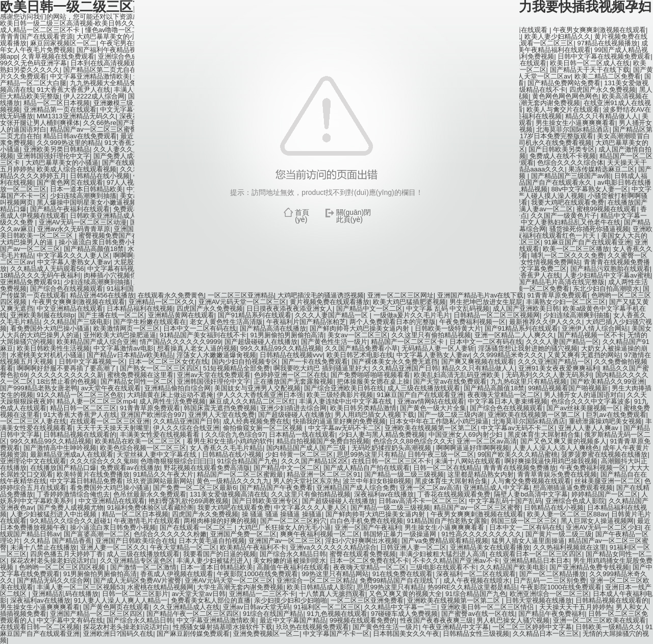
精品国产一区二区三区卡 (408, 342)
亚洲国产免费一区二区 (243, 534)
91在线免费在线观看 (403, 574)
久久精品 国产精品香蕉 (58, 541)
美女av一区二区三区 (358, 335)
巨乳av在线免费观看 (616, 415)
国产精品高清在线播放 (273, 328)
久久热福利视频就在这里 (570, 547)
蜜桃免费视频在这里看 (140, 375)
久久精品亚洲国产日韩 (405, 368)
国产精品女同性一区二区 (137, 381)
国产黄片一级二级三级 (559, 534)
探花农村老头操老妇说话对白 (53, 561)
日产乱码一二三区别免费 (550, 580)
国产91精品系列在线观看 (255, 315)
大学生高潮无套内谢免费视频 (240, 587)
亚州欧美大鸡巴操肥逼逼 (120, 335)
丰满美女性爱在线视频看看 (161, 435)
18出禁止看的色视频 (67, 381)
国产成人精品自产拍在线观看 (367, 468)
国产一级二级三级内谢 (451, 415)
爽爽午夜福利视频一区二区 (320, 534)
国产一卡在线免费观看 (315, 362)
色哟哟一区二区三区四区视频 (63, 567)
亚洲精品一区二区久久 (162, 302)
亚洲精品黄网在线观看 (181, 315)
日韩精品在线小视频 (232, 454)
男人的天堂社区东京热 (306, 481)
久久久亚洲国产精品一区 (554, 362)
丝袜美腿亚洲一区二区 (608, 481)
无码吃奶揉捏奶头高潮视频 (392, 448)
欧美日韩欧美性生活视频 (53, 348)
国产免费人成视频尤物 (70, 507)
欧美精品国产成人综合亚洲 (96, 342)
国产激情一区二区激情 (143, 567)
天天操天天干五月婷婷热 (576, 607)
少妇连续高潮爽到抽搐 (576, 315)
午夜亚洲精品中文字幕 (456, 627)
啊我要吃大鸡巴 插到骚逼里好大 (321, 368)
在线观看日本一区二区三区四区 (536, 554)
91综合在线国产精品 (273, 614)
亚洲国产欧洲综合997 (153, 415)
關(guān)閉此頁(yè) (354, 216)
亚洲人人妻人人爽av (589, 428)
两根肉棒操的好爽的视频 (220, 521)
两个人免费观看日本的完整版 (393, 322)
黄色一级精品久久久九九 (233, 481)
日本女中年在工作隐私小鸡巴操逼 (439, 421)
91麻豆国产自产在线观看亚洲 (420, 395)
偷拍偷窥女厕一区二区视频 (264, 428)
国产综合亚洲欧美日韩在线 (344, 388)
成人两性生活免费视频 (172, 401)
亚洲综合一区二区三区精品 (316, 580)
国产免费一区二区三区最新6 (195, 488)
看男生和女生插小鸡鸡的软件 (230, 441)
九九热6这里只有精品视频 (529, 381)
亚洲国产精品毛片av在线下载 (481, 295)
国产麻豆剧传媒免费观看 (193, 634)
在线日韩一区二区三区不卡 (391, 461)
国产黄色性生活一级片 (334, 342)
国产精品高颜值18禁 (494, 388)
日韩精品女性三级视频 (476, 634)
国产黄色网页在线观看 (116, 607)
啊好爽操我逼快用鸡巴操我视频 (551, 461)
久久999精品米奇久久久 (508, 355)
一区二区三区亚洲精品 (241, 295)
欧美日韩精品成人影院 (320, 587)
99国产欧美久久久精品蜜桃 (518, 454)
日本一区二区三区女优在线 (168, 362)
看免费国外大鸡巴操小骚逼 (50, 328)
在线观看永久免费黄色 (171, 295)
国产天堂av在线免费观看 (450, 381)
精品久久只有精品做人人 (478, 368)
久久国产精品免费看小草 (361, 348)
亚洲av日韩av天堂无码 (256, 607)
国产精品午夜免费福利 (551, 614)
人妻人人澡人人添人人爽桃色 (556, 448)
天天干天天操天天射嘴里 (113, 428)
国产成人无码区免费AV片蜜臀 (137, 580)
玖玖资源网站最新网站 (160, 481)
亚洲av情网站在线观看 (431, 401)
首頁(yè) (302, 216)
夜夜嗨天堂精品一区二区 (504, 395)
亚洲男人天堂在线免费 (221, 415)
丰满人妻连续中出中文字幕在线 (346, 401)
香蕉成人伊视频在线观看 (177, 574)
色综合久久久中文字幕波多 (591, 401)
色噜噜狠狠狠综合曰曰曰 (177, 461)
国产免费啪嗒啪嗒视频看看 (370, 375)
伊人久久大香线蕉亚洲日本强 (260, 395)
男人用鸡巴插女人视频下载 (374, 415)
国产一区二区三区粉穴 (293, 521)
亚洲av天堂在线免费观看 (214, 375)
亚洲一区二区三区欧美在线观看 (599, 620)
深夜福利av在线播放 (384, 494)
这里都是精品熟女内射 (481, 474)
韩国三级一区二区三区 (524, 521)
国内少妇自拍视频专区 (245, 362)
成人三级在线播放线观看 (424, 388)
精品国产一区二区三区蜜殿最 (240, 474)
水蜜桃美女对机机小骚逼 (47, 355)
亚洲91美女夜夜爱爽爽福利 (558, 368)
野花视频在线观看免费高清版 (207, 468)
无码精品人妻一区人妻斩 (438, 348)
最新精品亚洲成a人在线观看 (72, 454)
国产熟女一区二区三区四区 (160, 368)
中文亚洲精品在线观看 (70, 308)
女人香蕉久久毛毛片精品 (226, 448)
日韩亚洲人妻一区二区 (413, 547)
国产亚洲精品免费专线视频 (589, 567)
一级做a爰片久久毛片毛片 (412, 315)
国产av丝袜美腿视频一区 (583, 408)
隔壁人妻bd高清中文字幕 (531, 494)
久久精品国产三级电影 (77, 322)
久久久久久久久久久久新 (67, 375)
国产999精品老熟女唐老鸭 (39, 388)
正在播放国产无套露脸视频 (293, 381)
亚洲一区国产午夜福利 (368, 527)
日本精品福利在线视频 (140, 308)
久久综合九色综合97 (235, 435)
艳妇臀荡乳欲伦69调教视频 (189, 501)
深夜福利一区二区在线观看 (476, 574)
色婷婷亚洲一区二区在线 (291, 375)
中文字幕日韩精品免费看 (86, 481)
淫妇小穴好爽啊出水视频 (361, 541)
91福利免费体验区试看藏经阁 (150, 507)
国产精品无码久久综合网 (53, 580)
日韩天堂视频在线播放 (539, 600)
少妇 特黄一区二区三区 (299, 454)
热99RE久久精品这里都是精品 (472, 587)
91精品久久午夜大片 (163, 474)
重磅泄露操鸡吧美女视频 (605, 421)
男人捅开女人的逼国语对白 (584, 395)
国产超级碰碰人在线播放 (261, 342)
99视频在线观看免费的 (363, 620)
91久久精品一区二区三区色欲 (80, 395)
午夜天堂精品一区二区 (183, 547)
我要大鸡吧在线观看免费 (234, 507)
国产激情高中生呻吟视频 (60, 448)
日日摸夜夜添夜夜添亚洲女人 (290, 308)
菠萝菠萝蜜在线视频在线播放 (604, 454)
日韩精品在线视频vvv (291, 355)
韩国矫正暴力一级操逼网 (401, 534)
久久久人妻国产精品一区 (332, 315)
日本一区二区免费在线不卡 (369, 561)
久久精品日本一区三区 (546, 634)
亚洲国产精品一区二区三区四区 (96, 614)
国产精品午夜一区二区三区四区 (193, 614)
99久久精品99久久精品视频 (281, 348)
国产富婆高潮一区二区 (97, 534)
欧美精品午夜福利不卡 (253, 547)
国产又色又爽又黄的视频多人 (563, 441)
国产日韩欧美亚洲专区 (265, 501)
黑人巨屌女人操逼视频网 (597, 521)
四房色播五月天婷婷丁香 (67, 554)
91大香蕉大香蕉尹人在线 (80, 415)
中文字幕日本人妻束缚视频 (508, 401)
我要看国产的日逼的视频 (220, 554)
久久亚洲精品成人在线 (186, 607)
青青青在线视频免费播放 (520, 468)
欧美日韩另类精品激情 (363, 408)
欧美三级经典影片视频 (340, 395)
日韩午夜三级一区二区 (441, 454)
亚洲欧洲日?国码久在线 (118, 634)
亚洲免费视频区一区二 (266, 634)
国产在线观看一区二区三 (197, 527)
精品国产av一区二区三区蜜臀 (477, 507)
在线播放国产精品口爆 (63, 468)
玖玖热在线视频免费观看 (312, 627)
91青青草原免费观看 (557, 295)
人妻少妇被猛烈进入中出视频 (54, 514)
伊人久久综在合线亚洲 (186, 428)
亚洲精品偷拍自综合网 (178, 388)
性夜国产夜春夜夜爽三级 (436, 620)
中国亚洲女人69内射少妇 (466, 435)
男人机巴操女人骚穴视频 (513, 620)
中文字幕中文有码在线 (70, 620)
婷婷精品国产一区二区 (605, 494)
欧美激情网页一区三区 (127, 328)
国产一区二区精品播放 (552, 574)
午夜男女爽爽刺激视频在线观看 (79, 302)
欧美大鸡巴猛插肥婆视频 (409, 302)
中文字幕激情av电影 (123, 348)
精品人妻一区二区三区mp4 (96, 401)
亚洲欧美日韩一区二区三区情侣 (488, 607)
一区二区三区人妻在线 (33, 421)
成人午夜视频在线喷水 (476, 580)
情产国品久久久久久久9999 (180, 342)
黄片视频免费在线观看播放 (330, 302)
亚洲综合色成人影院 (575, 501)
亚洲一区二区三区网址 (400, 295)
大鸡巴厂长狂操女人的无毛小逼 (285, 527)
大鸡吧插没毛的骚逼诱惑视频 (321, 295)
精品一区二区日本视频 (135, 514)
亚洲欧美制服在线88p (42, 315)
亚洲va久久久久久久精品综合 (333, 547)
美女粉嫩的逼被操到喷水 (290, 561)
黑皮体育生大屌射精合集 (544, 435)
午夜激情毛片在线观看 (147, 521)
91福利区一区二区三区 (327, 607)
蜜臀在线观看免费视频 (363, 554)
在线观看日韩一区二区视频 (40, 627)
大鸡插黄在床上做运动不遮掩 (170, 395)
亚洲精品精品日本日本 (536, 561)
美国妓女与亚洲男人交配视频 (257, 388)
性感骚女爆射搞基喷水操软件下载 (223, 627)
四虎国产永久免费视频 (210, 308)
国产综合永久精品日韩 (293, 554)
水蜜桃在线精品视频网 (160, 587)
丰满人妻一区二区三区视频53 (80, 587)
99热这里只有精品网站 (335, 574)
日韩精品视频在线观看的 (80, 435)
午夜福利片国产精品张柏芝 (306, 322)
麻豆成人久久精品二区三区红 (252, 401)
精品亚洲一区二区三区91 (323, 474)
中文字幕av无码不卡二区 (345, 428)
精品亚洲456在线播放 (102, 295)
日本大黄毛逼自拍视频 (212, 541)
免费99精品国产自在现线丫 (400, 580)
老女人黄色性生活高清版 (226, 322)
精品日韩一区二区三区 (83, 408)
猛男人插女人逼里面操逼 (528, 541)
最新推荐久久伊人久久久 (546, 322)
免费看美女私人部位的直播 (211, 600)
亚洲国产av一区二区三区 (285, 541)
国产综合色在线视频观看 (506, 408)
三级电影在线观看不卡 (443, 567)
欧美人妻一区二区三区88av (567, 514)
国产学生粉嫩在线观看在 (150, 322)
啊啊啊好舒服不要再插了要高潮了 (67, 368)
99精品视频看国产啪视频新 (568, 388)
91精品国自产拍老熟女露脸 (447, 521)
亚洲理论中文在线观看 (33, 461)
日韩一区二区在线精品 (446, 468)
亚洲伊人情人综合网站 (595, 328)
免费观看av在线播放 (130, 468)
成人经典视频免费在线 (256, 421)
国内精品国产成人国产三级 (307, 448)
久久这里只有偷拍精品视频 (431, 335)
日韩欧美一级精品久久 (609, 627)
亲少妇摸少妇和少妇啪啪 (291, 600)
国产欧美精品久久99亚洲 (607, 381)
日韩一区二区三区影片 (135, 594)
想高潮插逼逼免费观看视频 (573, 488)
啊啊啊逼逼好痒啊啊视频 (473, 448)
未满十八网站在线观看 (468, 461)
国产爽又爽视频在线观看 (478, 362)
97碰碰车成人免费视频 (404, 614)
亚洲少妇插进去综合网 (293, 408)
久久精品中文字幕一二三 (401, 607)
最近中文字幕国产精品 (293, 620)
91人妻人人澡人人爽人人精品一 (121, 600)
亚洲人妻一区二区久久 (113, 547)
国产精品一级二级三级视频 (404, 474)
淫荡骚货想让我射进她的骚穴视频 (528, 348)
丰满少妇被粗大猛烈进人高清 (443, 554)
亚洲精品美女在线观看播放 (490, 547)
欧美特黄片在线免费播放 (93, 474)
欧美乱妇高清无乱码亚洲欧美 (458, 375)
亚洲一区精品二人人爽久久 (514, 335)
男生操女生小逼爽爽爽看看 (445, 527)
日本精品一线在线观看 (302, 435)
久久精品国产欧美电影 (513, 567)
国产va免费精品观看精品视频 (445, 541)
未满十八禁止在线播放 (43, 547)
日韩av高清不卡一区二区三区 (422, 501)
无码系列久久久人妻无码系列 (549, 375)
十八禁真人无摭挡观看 (332, 594)
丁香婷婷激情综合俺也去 (73, 494)
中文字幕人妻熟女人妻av (433, 355)
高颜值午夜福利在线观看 (293, 567)
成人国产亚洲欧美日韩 (526, 308)
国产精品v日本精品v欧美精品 (130, 355)
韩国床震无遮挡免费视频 (220, 408)
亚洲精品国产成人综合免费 (356, 488)
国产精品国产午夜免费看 (276, 488)
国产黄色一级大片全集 (433, 408)
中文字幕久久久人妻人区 (310, 507)
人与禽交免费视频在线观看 (531, 481)
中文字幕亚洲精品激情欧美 (216, 620)
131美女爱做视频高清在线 (229, 494)
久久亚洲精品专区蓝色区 (136, 561)
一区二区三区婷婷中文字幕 (532, 627)
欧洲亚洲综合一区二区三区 (549, 594)
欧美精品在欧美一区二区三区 (139, 441)
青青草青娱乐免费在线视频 (557, 474)
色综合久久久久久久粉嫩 (170, 534)
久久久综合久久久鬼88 (103, 461)
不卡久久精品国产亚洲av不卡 (456, 561)
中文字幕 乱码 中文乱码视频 (448, 308)
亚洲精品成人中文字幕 (496, 488)
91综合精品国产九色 (247, 461)
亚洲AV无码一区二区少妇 (603, 527)
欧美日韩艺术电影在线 (360, 355)
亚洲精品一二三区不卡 (262, 594)
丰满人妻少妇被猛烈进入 (213, 561)
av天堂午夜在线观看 (111, 388)
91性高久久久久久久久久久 (481, 534)
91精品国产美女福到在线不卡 (203, 335)
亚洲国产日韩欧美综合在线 (135, 541)
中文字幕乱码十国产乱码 (505, 501)
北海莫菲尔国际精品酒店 (529, 421)
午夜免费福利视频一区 (472, 322)
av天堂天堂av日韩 (199, 594)
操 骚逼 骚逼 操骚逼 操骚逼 (282, 514)
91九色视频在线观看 (337, 614)
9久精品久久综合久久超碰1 (70, 521)
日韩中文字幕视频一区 (92, 362)
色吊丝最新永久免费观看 (150, 494)
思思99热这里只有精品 (370, 454)
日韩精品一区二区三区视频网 (497, 315)
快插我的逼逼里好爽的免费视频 (339, 421)
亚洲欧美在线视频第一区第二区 (535, 415)
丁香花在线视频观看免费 (454, 494)
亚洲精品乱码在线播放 (65, 594)
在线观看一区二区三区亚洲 (110, 421)
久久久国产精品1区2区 (315, 461)
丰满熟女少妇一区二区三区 (566, 302)
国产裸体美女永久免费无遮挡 (395, 362)
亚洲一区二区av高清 (487, 441)
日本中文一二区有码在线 (200, 328)
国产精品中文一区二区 (369, 308)
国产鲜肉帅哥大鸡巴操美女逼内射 (360, 328)
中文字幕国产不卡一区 (336, 634)
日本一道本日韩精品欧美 (217, 567)
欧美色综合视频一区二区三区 (143, 448)
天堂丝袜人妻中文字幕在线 (158, 454)
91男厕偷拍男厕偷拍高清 (287, 335)
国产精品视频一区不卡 (591, 335)
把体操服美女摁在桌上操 (373, 381)
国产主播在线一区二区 (111, 315)
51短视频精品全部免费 (236, 368)
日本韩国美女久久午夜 (406, 634)
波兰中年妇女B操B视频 (377, 481)
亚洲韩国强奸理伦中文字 (214, 381)
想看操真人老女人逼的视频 (197, 348)
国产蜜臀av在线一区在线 (478, 614)
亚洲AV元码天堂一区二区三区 (242, 302)
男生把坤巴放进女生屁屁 (486, 302)
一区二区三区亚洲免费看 (367, 600)
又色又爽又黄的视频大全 (405, 594)
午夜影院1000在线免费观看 (257, 574)
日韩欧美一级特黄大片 (448, 328)
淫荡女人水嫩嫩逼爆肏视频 (216, 355)
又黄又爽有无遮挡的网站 (584, 355)
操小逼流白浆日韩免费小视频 (113, 527)
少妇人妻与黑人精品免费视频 (382, 435)
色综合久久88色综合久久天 (413, 441)
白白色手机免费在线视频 (367, 521)
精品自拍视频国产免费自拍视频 (323, 441)
